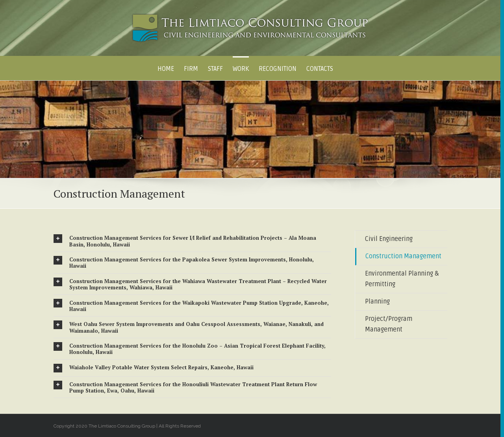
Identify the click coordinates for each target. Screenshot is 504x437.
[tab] (193, 241)
